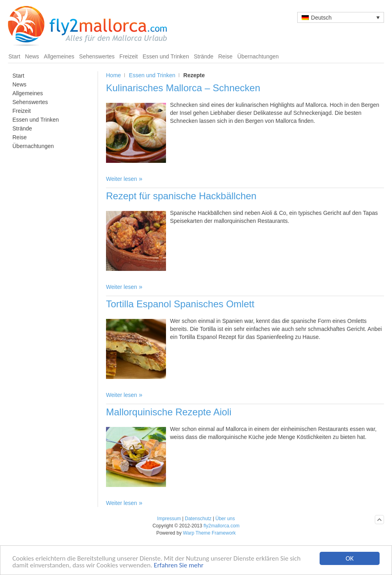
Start (14, 56)
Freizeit (129, 56)
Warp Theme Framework (209, 533)
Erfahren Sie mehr (179, 566)
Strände (203, 56)
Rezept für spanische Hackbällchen (181, 196)
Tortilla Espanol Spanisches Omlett (180, 304)
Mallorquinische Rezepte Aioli (169, 412)
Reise (226, 56)
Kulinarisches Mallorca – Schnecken (183, 88)
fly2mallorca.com (222, 526)
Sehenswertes (97, 56)
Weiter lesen (122, 179)
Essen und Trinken (166, 56)
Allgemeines (59, 56)
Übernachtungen (258, 56)
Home (113, 75)
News (32, 56)
